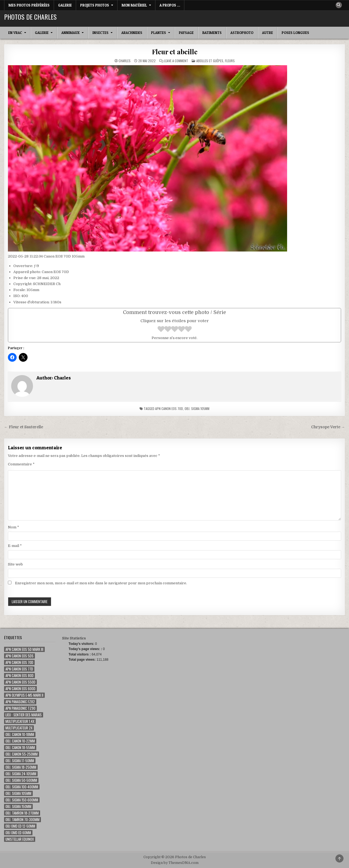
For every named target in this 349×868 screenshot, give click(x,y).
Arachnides (132, 33)
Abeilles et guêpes (210, 61)
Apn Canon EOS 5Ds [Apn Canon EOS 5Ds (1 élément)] (19, 656)
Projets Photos (95, 5)
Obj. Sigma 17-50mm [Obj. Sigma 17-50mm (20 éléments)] (20, 761)
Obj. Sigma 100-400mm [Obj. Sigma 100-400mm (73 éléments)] (22, 787)
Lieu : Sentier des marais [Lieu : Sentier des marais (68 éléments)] (24, 715)
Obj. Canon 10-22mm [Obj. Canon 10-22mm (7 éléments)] (20, 741)
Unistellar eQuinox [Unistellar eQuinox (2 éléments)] (20, 839)
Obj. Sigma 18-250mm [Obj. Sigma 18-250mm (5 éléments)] (21, 767)
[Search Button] (339, 5)
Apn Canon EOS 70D (169, 408)
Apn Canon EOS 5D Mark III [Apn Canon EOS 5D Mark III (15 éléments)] (24, 649)
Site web (15, 564)
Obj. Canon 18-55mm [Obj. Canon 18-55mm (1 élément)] (20, 748)
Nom (13, 527)
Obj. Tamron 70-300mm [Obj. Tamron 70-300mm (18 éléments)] (22, 820)
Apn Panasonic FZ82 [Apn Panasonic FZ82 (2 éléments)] (20, 702)
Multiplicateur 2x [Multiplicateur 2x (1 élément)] (19, 728)
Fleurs (230, 61)
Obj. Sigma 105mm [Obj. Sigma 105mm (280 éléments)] (18, 793)
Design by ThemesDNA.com (175, 863)
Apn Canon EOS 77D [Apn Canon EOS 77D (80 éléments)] (19, 669)
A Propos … (170, 5)
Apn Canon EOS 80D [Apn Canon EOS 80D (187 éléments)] (19, 676)
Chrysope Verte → (328, 427)
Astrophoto (242, 33)
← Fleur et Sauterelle (24, 427)
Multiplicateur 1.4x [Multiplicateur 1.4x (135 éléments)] (20, 721)
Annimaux (70, 33)
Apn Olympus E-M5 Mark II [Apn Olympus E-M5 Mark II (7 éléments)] (24, 695)
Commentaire (21, 464)
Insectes (100, 33)
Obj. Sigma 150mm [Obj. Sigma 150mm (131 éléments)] (18, 806)
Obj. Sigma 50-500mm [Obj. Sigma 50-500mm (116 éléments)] (21, 780)
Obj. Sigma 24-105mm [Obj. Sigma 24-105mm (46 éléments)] (21, 774)
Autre (267, 33)
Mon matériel (134, 5)
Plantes (159, 33)
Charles (125, 61)
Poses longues (295, 33)
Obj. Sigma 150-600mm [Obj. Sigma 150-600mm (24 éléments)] (22, 800)
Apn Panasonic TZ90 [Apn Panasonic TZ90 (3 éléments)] (20, 708)
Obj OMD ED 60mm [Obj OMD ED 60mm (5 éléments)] (18, 833)
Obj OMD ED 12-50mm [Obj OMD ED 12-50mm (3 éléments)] (20, 826)
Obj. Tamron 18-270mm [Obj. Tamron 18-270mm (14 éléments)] (22, 813)
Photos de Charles (30, 17)
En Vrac (15, 33)
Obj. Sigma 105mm (197, 408)
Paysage (186, 33)
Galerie (65, 5)
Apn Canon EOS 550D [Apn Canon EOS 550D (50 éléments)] (20, 682)
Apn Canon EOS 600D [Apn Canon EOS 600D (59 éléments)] (20, 689)
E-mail (15, 546)
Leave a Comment (176, 61)
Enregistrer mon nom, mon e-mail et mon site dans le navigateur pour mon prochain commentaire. (101, 583)
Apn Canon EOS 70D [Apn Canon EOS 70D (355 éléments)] (19, 662)
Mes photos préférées (29, 5)
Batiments (212, 33)
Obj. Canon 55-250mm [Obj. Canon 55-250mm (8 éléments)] (22, 754)
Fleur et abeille (175, 52)
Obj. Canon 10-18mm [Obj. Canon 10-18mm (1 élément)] (20, 734)
